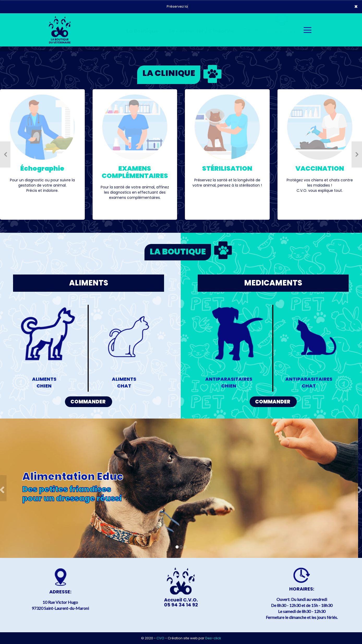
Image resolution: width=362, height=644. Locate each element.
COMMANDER (88, 402)
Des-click (213, 638)
